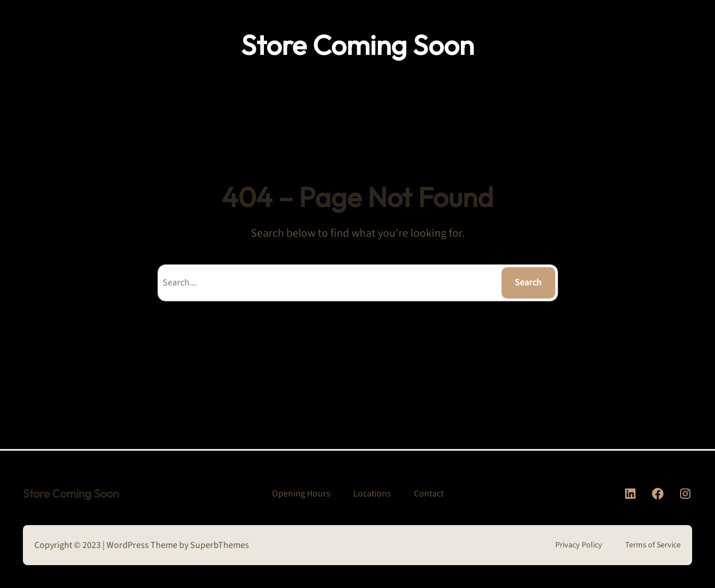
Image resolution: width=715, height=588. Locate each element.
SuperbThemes (220, 545)
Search (528, 283)
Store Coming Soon (357, 45)
